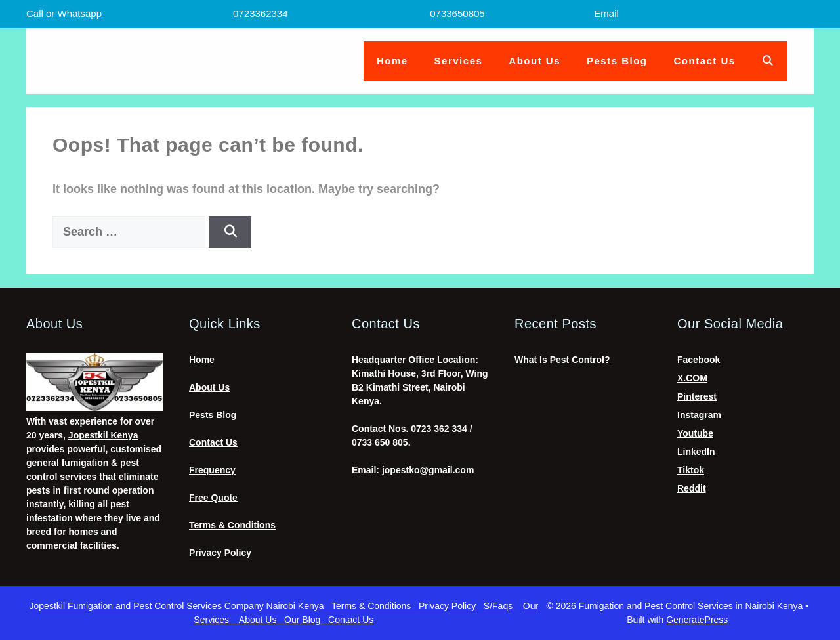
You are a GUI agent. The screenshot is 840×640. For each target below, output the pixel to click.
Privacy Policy (220, 553)
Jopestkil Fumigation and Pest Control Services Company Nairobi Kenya (180, 606)
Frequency (212, 470)
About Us (535, 61)
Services (459, 61)
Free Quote (213, 498)
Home (392, 61)
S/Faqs (498, 606)
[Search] (230, 232)
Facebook (699, 360)
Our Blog (306, 620)
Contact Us (705, 61)
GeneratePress (697, 620)
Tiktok (691, 470)
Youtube (695, 433)
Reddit (692, 488)
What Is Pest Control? (562, 360)
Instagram (699, 415)
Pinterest (697, 396)
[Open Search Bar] (768, 61)
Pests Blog (617, 61)
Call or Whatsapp (64, 13)
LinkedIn (696, 452)
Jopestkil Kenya (103, 435)
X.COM (692, 378)
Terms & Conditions (232, 525)
